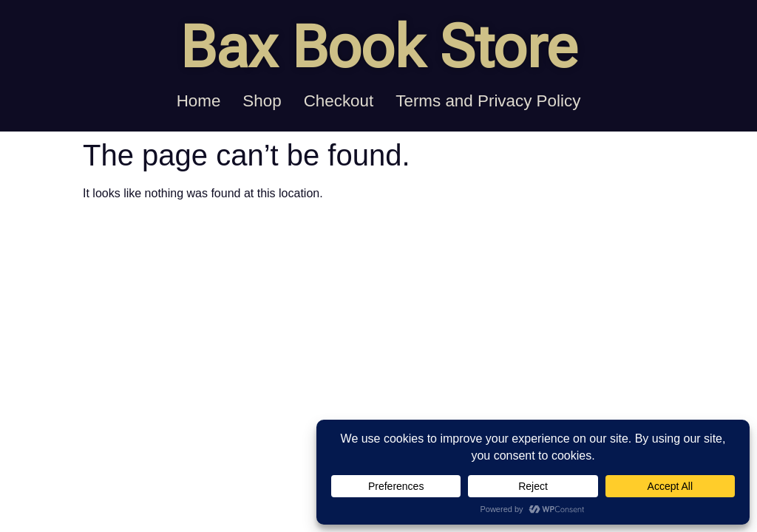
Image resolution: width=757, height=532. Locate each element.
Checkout (339, 101)
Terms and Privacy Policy (488, 101)
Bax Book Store (378, 47)
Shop (262, 101)
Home (199, 101)
